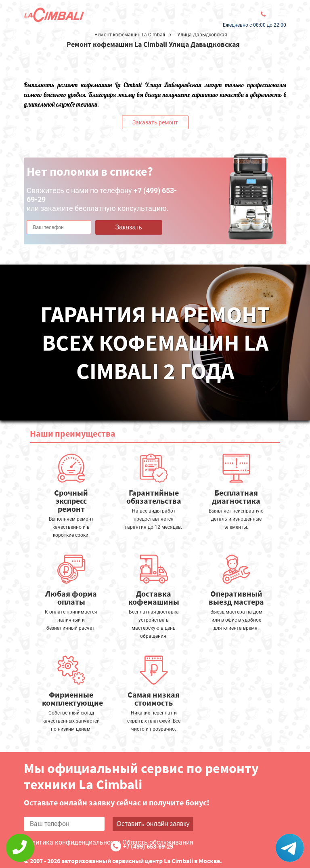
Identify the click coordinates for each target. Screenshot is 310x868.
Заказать (128, 227)
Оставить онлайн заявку (153, 824)
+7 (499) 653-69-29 (148, 846)
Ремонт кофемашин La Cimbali (130, 35)
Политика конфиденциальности (72, 842)
